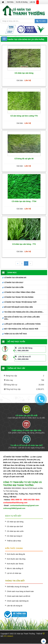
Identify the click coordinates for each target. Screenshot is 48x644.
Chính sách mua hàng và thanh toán (20, 591)
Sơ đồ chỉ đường (22, 2)
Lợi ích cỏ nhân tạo (14, 573)
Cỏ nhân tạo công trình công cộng (20, 292)
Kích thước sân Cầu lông (16, 559)
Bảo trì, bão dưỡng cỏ (15, 568)
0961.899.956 (22, 351)
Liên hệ (33, 2)
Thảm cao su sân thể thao (15, 334)
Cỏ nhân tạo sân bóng (24, 73)
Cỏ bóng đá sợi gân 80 (24, 159)
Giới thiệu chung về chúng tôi (18, 587)
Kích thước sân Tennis (15, 564)
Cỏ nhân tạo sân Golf (14, 283)
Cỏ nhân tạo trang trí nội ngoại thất (20, 302)
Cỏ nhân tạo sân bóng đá (15, 278)
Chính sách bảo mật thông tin (18, 601)
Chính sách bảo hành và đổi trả (18, 596)
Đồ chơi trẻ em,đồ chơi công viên (18, 307)
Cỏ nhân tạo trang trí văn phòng (19, 297)
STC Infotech (8, 636)
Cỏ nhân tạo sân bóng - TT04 (24, 201)
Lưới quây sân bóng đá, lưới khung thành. (23, 324)
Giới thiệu (10, 2)
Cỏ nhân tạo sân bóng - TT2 (24, 244)
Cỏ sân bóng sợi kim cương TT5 (24, 116)
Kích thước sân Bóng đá (16, 554)
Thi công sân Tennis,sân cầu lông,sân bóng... (24, 312)
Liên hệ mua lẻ (24, 357)
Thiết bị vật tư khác (14, 541)
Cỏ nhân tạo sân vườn (14, 287)
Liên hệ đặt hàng (25, 348)
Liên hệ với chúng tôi (15, 606)
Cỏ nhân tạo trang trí (15, 536)
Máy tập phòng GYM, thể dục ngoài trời (21, 329)
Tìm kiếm (41, 21)
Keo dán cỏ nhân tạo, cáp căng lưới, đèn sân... (22, 318)
